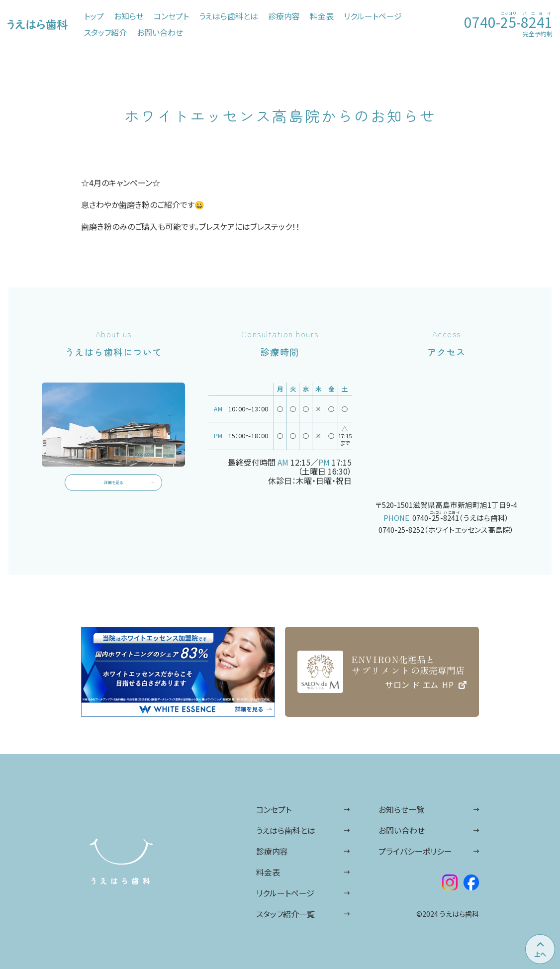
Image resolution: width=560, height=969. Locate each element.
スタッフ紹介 (105, 32)
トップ (94, 16)
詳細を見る (113, 489)
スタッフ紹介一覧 (285, 914)
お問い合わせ (402, 830)
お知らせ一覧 (401, 809)
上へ (540, 954)
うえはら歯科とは (286, 830)
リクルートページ (285, 893)
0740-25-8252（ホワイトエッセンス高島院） (446, 530)
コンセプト (274, 809)
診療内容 (272, 851)
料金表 (268, 872)
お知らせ (129, 16)
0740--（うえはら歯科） (461, 517)
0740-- (508, 20)
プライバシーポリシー (415, 851)
